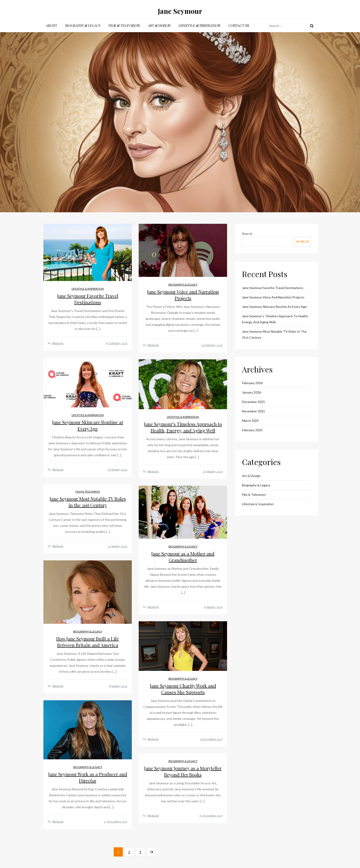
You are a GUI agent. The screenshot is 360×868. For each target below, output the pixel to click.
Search (247, 234)
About (52, 26)
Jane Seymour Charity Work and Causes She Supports (183, 689)
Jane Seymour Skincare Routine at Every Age (88, 425)
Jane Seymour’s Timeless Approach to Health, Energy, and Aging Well (183, 427)
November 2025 (253, 411)
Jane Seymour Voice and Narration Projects (183, 295)
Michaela (58, 343)
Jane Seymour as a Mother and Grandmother (183, 557)
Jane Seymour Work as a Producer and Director (88, 777)
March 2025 (250, 421)
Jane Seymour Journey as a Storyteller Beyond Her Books (183, 771)
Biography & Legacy (83, 26)
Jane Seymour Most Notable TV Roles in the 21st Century (88, 502)
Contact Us (239, 26)
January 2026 (252, 392)
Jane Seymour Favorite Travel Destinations (88, 299)
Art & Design (159, 26)
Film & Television (124, 26)
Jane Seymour (180, 11)
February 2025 (252, 430)
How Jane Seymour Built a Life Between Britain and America (88, 642)
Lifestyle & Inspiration (200, 26)
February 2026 (252, 383)
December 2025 (253, 402)
